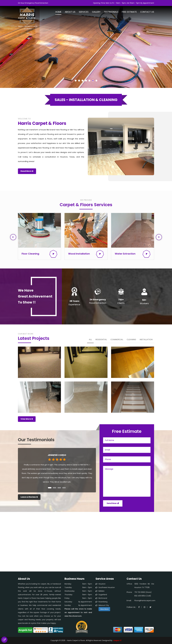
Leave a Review (29, 497)
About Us (70, 12)
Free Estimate (129, 12)
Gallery (96, 12)
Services (84, 12)
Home (58, 12)
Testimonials (111, 12)
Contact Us (147, 12)
